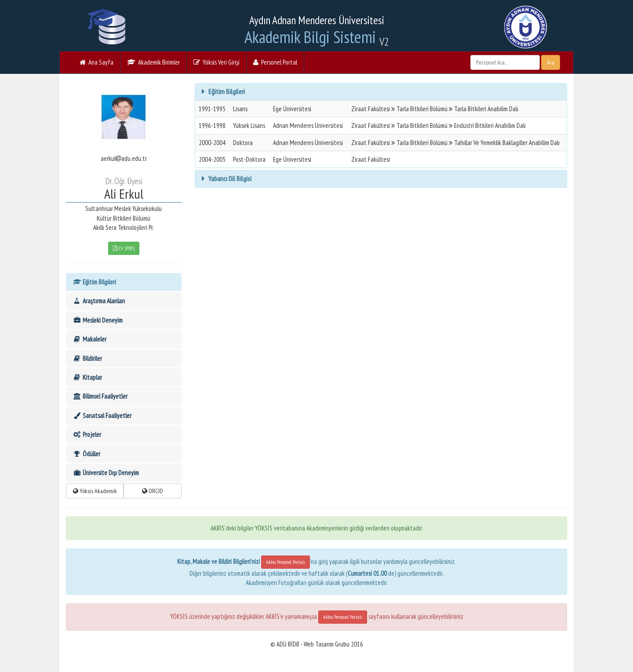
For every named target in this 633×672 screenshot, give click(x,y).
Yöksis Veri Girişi (216, 62)
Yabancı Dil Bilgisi (229, 178)
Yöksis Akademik (95, 491)
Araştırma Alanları (99, 301)
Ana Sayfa (96, 62)
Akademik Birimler (153, 62)
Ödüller (86, 454)
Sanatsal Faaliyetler (102, 416)
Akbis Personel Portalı (286, 562)
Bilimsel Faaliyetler (100, 396)
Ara (551, 62)
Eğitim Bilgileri (94, 282)
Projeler (87, 434)
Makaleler (89, 339)
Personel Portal (275, 62)
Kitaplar (87, 377)
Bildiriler (87, 358)
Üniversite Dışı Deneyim (106, 473)
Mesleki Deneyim (98, 320)
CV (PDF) (124, 248)
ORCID (153, 491)
